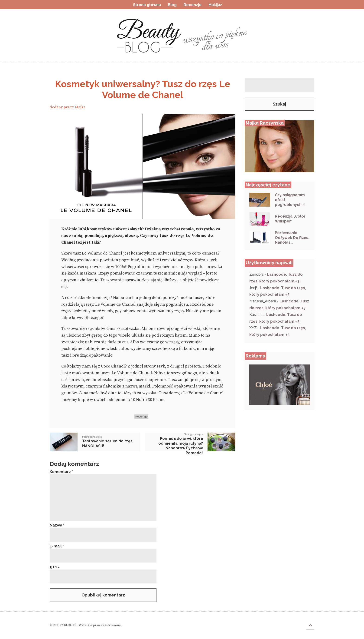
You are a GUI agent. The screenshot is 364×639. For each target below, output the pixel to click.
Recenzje (141, 417)
